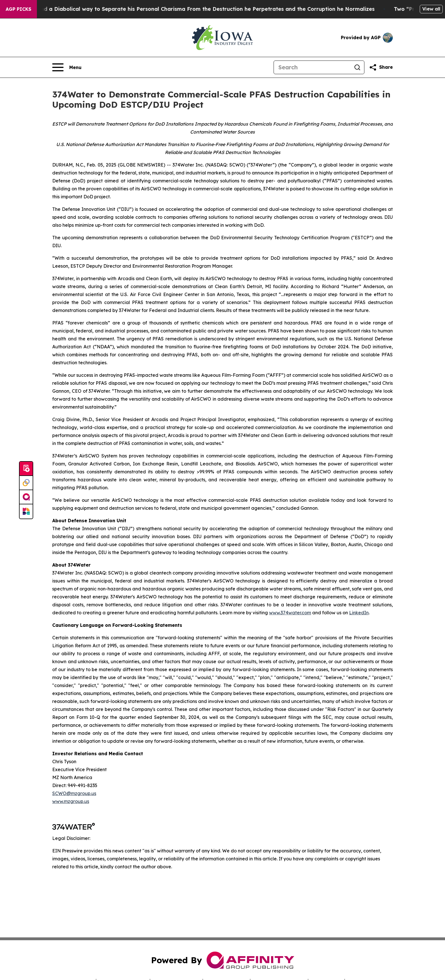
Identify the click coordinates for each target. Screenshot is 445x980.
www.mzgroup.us (71, 801)
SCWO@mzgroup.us (74, 793)
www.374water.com (290, 613)
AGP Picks (18, 9)
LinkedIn (359, 613)
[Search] (312, 67)
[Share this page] (381, 67)
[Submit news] (26, 469)
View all (431, 9)
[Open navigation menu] (67, 67)
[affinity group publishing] (26, 497)
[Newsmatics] (26, 511)
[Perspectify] (26, 483)
